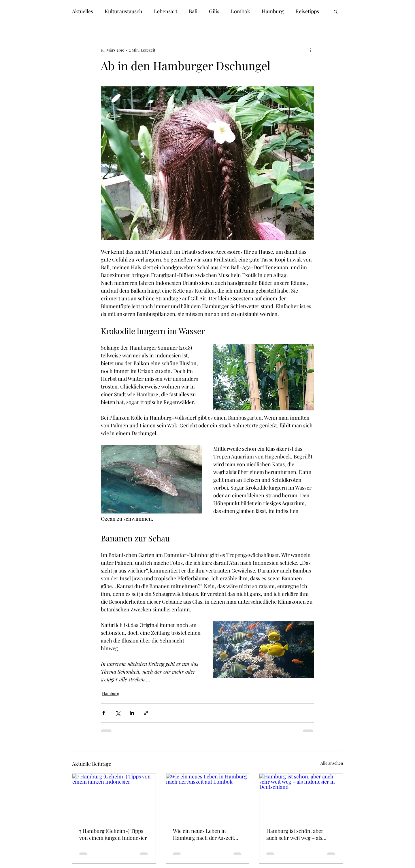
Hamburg (273, 11)
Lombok (240, 11)
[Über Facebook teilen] (104, 713)
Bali (193, 11)
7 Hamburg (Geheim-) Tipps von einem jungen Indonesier (113, 834)
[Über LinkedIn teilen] (132, 713)
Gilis (214, 11)
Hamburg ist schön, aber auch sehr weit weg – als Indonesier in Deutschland (297, 834)
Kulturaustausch (123, 11)
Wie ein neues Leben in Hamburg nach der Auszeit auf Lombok (203, 834)
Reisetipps (307, 11)
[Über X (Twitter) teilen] (118, 713)
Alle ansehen (332, 763)
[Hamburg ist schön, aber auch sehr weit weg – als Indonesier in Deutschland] (301, 797)
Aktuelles (83, 11)
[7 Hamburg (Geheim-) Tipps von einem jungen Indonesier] (114, 797)
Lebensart (166, 11)
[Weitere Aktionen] (311, 50)
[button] (336, 12)
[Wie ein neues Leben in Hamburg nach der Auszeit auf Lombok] (208, 797)
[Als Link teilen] (146, 713)
